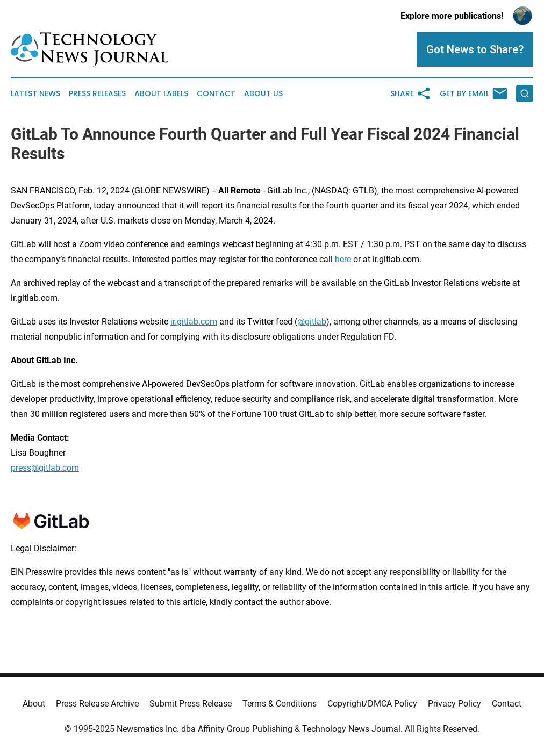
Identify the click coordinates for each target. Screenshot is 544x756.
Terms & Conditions (280, 704)
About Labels (161, 94)
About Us (263, 94)
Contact (216, 94)
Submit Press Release (191, 704)
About (34, 704)
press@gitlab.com (45, 468)
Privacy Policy (454, 704)
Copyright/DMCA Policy (372, 704)
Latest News (35, 94)
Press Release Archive (97, 704)
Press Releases (97, 94)
